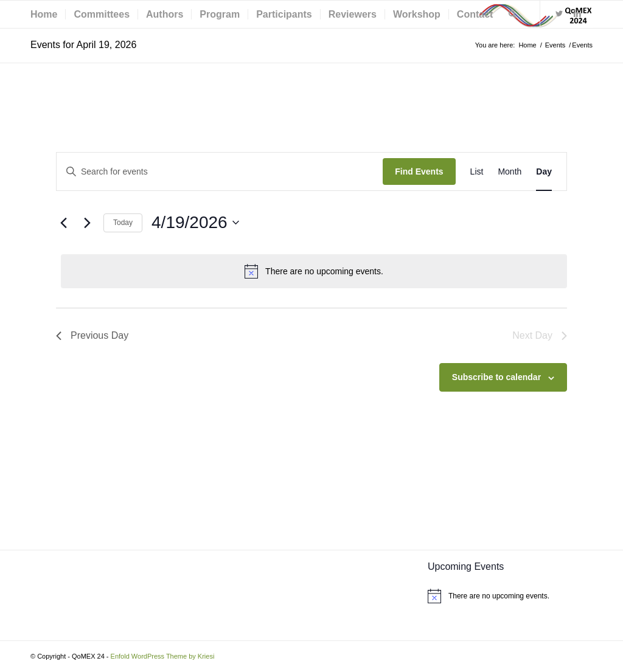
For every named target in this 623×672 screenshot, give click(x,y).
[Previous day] (63, 223)
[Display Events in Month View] (510, 172)
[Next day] (87, 223)
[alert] (314, 271)
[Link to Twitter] (559, 14)
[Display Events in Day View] (544, 172)
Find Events (419, 171)
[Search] (513, 14)
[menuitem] (44, 14)
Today (123, 223)
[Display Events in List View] (477, 172)
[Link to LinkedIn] (577, 14)
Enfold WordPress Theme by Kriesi (163, 656)
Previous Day (92, 335)
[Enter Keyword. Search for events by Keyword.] (220, 172)
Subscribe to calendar (496, 377)
